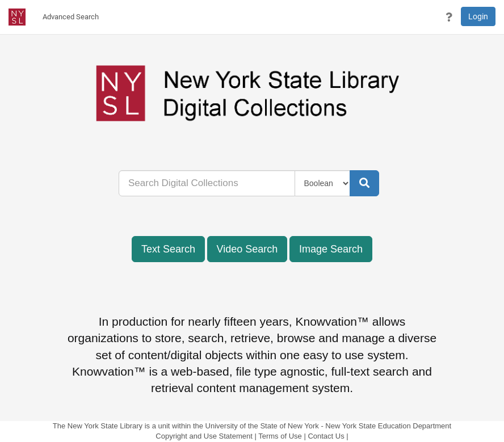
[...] (207, 183)
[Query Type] (323, 183)
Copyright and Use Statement (204, 436)
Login (478, 16)
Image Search (331, 249)
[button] (449, 17)
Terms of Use (280, 436)
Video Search (247, 249)
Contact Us (326, 436)
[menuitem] (71, 17)
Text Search (168, 249)
